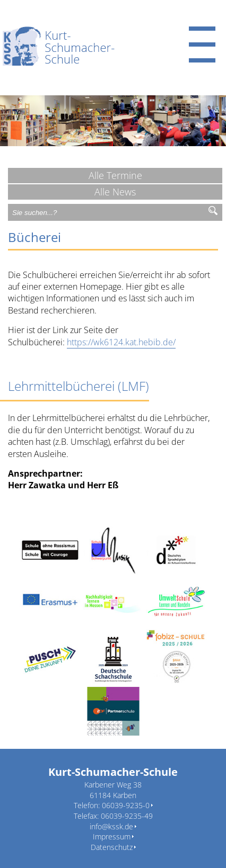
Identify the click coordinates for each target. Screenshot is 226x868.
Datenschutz (112, 847)
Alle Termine (115, 175)
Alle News (115, 192)
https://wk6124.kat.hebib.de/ (121, 342)
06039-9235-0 (126, 805)
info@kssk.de (111, 826)
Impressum (112, 836)
